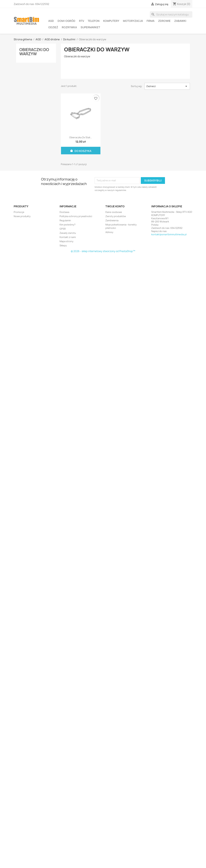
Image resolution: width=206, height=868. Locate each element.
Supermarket (90, 27)
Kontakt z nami (68, 237)
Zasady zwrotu (68, 233)
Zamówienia (112, 220)
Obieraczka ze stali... (81, 137)
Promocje (19, 212)
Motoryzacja (133, 21)
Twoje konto (115, 206)
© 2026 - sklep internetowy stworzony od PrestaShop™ (103, 251)
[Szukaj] (171, 14)
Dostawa (64, 212)
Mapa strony (66, 241)
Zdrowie (164, 21)
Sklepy (63, 245)
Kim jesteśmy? (68, 225)
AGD (51, 21)
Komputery (111, 21)
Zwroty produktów (116, 216)
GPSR (63, 229)
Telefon (94, 21)
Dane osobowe (114, 212)
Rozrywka (69, 27)
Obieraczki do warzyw (34, 52)
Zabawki (180, 21)
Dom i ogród (66, 21)
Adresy (109, 232)
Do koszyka (81, 151)
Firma (151, 21)
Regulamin (65, 220)
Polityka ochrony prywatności (76, 216)
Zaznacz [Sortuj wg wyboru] (167, 86)
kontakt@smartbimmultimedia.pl (169, 234)
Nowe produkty (22, 216)
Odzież (53, 27)
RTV (82, 21)
